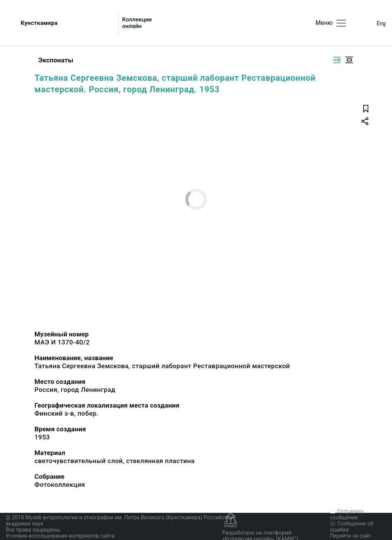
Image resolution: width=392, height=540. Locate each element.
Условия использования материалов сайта (60, 536)
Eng (381, 23)
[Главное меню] (341, 23)
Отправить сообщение (347, 514)
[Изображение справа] (337, 60)
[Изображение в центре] (349, 60)
